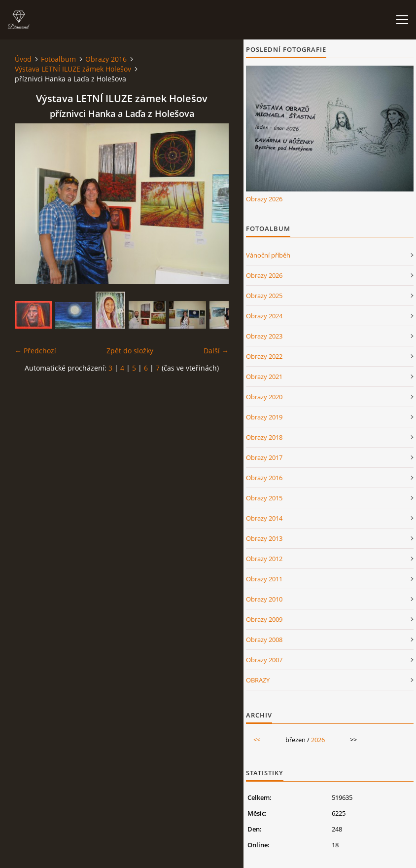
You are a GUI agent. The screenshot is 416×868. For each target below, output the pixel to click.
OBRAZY (258, 680)
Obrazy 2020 (264, 397)
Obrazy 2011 (264, 579)
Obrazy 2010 (264, 599)
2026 (318, 740)
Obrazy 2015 (264, 498)
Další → (216, 351)
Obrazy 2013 (264, 538)
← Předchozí (35, 351)
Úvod (23, 59)
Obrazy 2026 (264, 199)
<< (257, 740)
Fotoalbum (58, 59)
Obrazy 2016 (106, 59)
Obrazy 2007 (264, 660)
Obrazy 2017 (264, 457)
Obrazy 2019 (264, 417)
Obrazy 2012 (264, 559)
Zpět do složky (130, 351)
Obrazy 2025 (264, 296)
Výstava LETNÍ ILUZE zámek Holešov (73, 69)
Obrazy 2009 (264, 619)
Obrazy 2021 (264, 377)
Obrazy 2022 (264, 356)
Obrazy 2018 (264, 437)
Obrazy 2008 (264, 640)
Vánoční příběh (268, 255)
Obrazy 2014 (264, 518)
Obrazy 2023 (264, 336)
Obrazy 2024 (264, 316)
